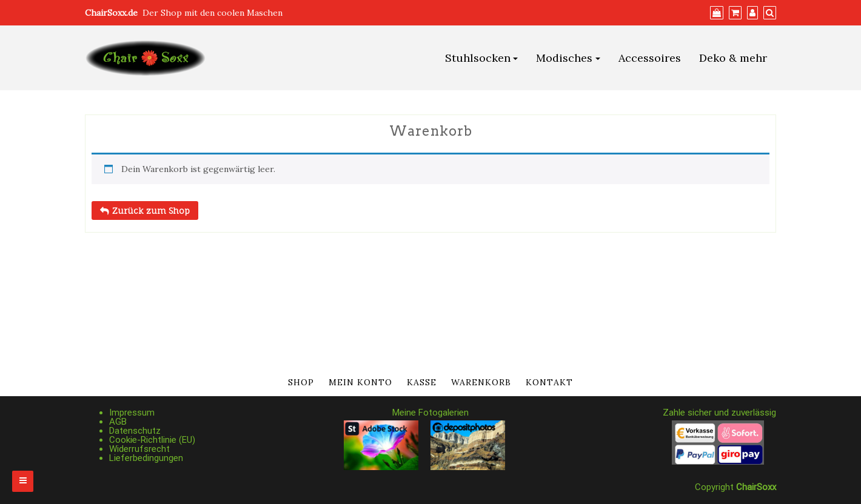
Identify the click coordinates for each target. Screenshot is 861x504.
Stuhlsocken (478, 58)
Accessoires (650, 58)
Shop (301, 382)
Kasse (422, 382)
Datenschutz (135, 431)
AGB (118, 422)
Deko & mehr (733, 58)
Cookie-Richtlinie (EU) (152, 440)
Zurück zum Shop (150, 211)
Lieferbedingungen (146, 458)
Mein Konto (360, 382)
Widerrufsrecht (139, 449)
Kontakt (549, 382)
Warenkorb (481, 382)
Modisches (564, 58)
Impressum (132, 413)
